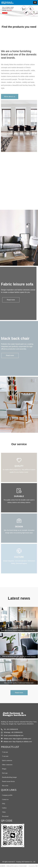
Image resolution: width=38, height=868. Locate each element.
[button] (35, 2)
